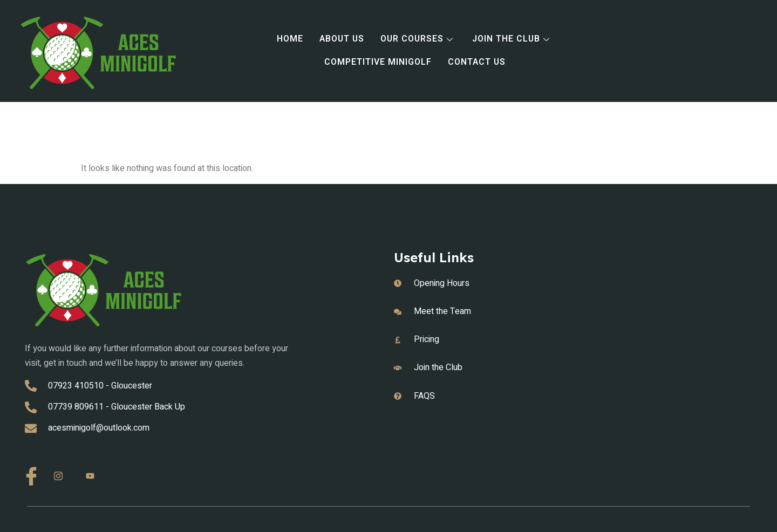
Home (289, 39)
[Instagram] (62, 476)
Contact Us (477, 63)
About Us (341, 39)
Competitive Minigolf (378, 63)
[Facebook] (30, 475)
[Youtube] (94, 476)
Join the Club (514, 39)
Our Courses (419, 39)
